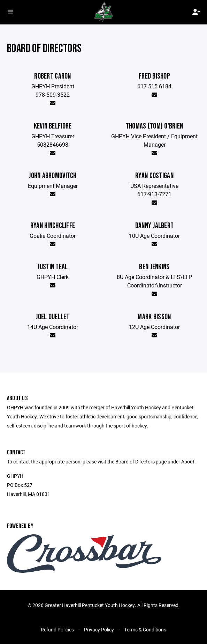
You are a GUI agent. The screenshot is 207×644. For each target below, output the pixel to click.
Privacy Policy (99, 630)
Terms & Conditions (145, 630)
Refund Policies (57, 630)
